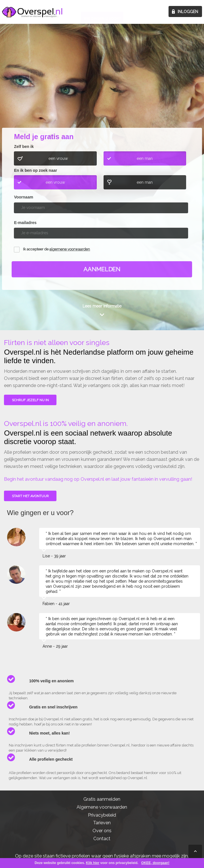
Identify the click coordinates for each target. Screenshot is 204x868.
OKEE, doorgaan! (155, 863)
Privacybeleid (102, 815)
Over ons (102, 831)
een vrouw (58, 158)
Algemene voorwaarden (102, 807)
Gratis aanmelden (102, 799)
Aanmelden (102, 269)
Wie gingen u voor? (102, 84)
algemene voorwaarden (70, 249)
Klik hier (93, 863)
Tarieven (102, 823)
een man (145, 158)
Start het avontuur (30, 496)
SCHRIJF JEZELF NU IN (30, 400)
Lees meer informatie (102, 306)
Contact (102, 839)
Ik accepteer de (56, 249)
